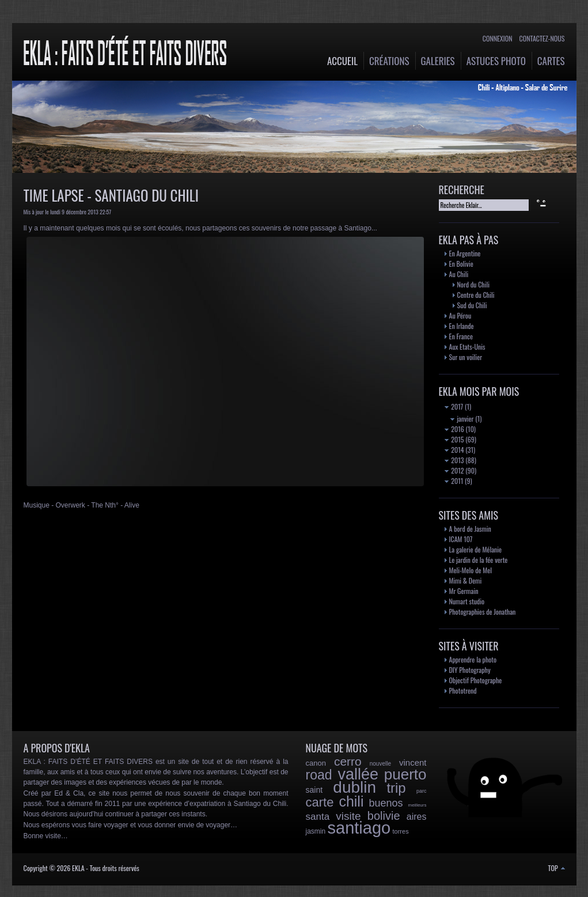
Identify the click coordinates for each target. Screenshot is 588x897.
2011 (454, 481)
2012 (454, 470)
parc (422, 791)
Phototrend (463, 690)
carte (320, 802)
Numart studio (467, 601)
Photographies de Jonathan (483, 612)
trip (396, 788)
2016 (454, 429)
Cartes (551, 61)
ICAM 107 (461, 539)
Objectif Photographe (476, 680)
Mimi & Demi (466, 580)
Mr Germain (464, 591)
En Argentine (465, 253)
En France (461, 336)
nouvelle (380, 764)
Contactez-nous (542, 38)
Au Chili (459, 274)
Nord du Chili (473, 284)
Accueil (342, 61)
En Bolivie (461, 264)
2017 (454, 406)
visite (348, 816)
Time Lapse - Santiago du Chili (111, 195)
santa (318, 817)
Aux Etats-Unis (467, 347)
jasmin (316, 831)
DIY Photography (470, 670)
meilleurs (417, 805)
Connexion (498, 38)
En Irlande (462, 326)
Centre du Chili (476, 295)
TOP (557, 868)
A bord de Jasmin (470, 529)
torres (401, 831)
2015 (454, 439)
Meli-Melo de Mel (471, 570)
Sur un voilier (466, 357)
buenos (386, 803)
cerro (348, 761)
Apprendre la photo (473, 659)
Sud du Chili (472, 305)
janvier (462, 419)
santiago (359, 828)
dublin (354, 787)
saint (314, 790)
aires (417, 817)
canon (316, 763)
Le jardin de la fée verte (479, 560)
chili (351, 801)
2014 (454, 450)
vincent (413, 762)
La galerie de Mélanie (476, 549)
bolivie (384, 816)
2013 (454, 460)
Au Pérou (460, 315)
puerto (405, 774)
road (319, 775)
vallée (358, 774)
